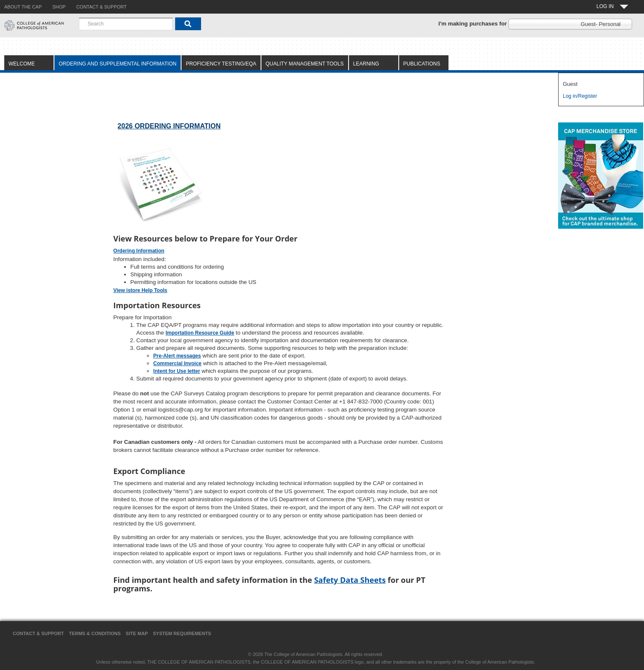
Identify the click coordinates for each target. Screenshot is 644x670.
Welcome (22, 64)
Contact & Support (38, 633)
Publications (422, 64)
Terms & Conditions (95, 633)
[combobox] (126, 24)
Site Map (137, 633)
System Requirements (182, 633)
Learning (366, 64)
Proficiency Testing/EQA (221, 64)
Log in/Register (580, 96)
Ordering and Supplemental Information (118, 64)
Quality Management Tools (305, 64)
